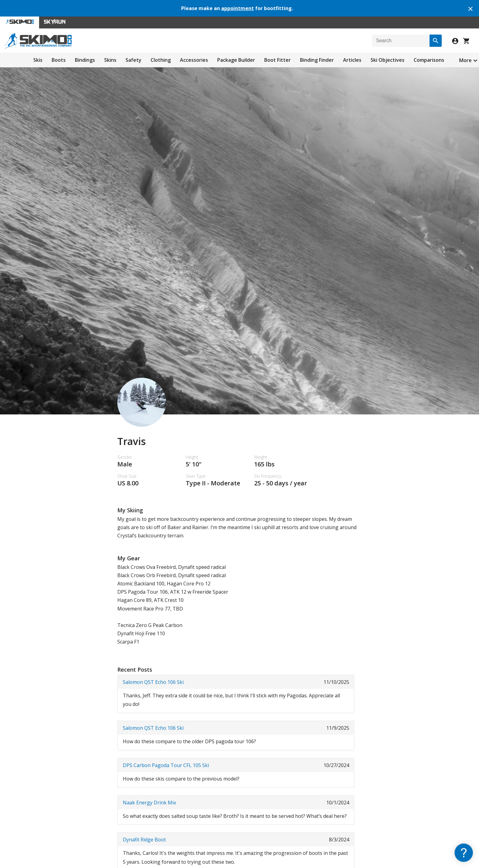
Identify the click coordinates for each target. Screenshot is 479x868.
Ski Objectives (388, 60)
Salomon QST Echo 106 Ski (153, 682)
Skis (38, 60)
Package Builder (236, 60)
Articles (352, 60)
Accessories (194, 60)
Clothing (161, 60)
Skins (110, 60)
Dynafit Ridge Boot (144, 840)
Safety (133, 60)
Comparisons (429, 60)
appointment (238, 8)
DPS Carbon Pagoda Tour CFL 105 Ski (166, 765)
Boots (59, 60)
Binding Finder (317, 60)
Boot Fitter (278, 60)
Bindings (85, 60)
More (465, 60)
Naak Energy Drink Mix (149, 803)
